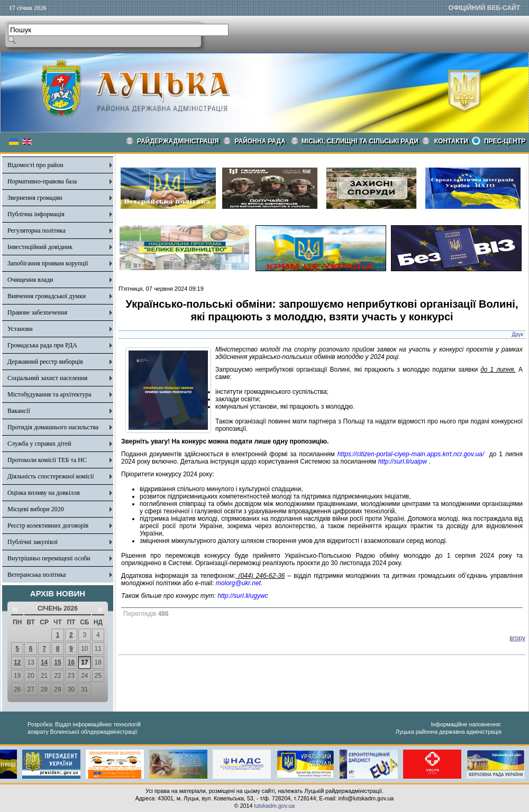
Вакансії (19, 411)
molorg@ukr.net (238, 583)
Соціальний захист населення (47, 378)
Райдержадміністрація (178, 141)
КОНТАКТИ (451, 141)
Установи (20, 329)
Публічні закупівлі (33, 542)
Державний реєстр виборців (45, 362)
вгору (517, 638)
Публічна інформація (36, 214)
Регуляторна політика (37, 230)
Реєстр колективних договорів (48, 525)
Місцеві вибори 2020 (36, 509)
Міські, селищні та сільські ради (360, 141)
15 (57, 662)
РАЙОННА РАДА (260, 141)
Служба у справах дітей (39, 444)
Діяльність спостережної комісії (51, 476)
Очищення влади (30, 280)
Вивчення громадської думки (47, 296)
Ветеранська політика (37, 575)
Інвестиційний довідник (40, 247)
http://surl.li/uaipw (402, 462)
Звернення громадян (35, 198)
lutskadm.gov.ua (274, 806)
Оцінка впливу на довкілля (44, 493)
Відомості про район (35, 165)
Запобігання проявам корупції (48, 263)
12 (17, 662)
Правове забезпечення (37, 312)
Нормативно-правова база (42, 181)
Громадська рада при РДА (42, 345)
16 (71, 662)
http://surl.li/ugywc (243, 596)
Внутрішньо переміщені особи (49, 558)
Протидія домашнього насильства (53, 427)
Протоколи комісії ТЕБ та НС (47, 460)
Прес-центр (505, 141)
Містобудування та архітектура (49, 394)
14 (44, 662)
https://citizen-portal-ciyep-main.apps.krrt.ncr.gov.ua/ (411, 454)
